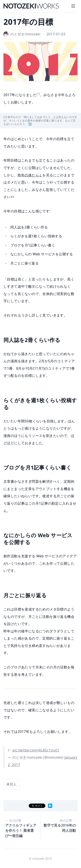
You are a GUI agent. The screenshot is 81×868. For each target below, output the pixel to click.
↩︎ (30, 124)
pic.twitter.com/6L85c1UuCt (36, 750)
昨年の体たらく (30, 175)
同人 (12, 784)
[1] (38, 94)
